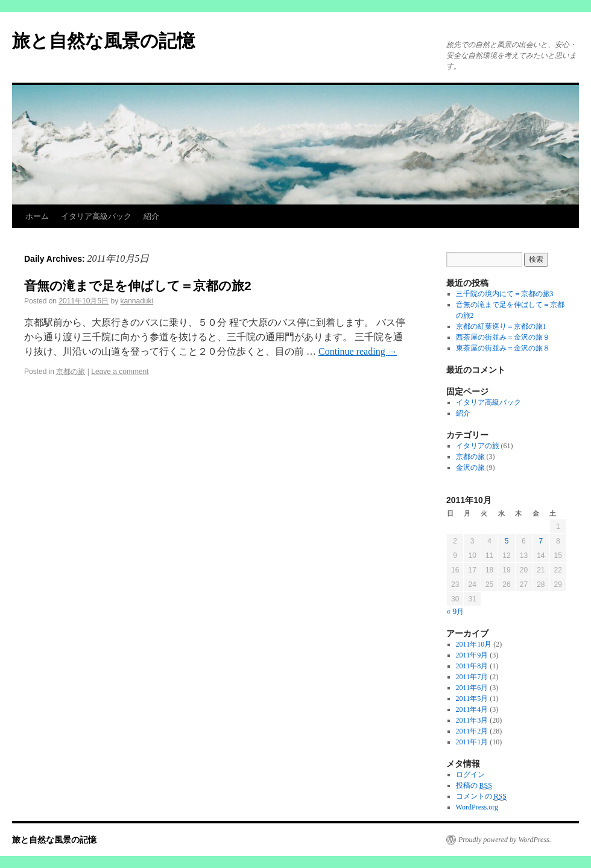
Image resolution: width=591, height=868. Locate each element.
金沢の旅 (470, 467)
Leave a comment (120, 372)
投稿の (474, 786)
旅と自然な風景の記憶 (103, 41)
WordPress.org (477, 807)
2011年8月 (472, 666)
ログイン (470, 775)
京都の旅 (71, 372)
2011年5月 (472, 699)
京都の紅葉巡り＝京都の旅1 (501, 326)
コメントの (481, 797)
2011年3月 (472, 720)
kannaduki (137, 301)
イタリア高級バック (96, 216)
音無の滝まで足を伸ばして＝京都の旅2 (138, 286)
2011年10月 (474, 644)
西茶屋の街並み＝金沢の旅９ (503, 337)
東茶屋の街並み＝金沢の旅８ (503, 348)
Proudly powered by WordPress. (505, 840)
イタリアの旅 (478, 446)
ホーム (37, 216)
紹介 (151, 216)
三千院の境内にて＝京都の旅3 (505, 294)
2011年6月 (472, 688)
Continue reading (358, 351)
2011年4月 (472, 709)
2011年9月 (472, 655)
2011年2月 (472, 731)
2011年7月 (472, 677)
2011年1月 (472, 742)
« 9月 (456, 612)
